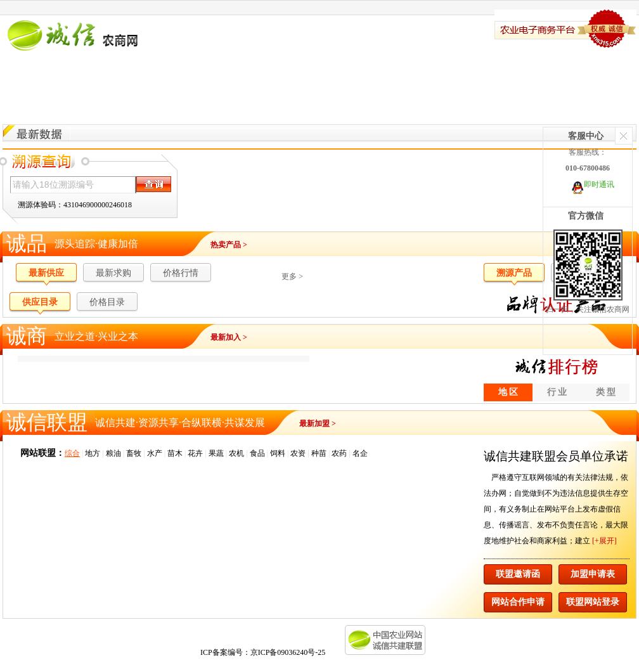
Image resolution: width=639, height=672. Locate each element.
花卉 (195, 453)
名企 (360, 453)
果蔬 (216, 453)
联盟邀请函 (518, 574)
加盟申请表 (593, 574)
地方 (93, 453)
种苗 (319, 453)
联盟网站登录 (593, 602)
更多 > (292, 276)
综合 (72, 453)
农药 (339, 453)
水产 (155, 453)
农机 (236, 453)
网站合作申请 (518, 602)
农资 (298, 453)
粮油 (113, 453)
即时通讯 (599, 184)
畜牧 (134, 453)
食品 (257, 453)
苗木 (175, 453)
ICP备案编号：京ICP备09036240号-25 (259, 652)
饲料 (278, 453)
